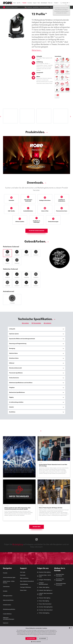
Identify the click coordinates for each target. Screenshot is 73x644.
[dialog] (36, 635)
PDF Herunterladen (36, 325)
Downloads (30, 7)
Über (26, 7)
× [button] (71, 628)
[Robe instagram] (37, 541)
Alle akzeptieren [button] (31, 638)
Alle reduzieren (47, 325)
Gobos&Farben (36, 7)
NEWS (51, 7)
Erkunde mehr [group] (36, 529)
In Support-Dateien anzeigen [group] (36, 232)
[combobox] (70, 628)
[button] (36, 642)
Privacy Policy (36, 636)
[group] (71, 117)
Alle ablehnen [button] (42, 638)
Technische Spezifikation (44, 7)
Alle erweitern (25, 325)
